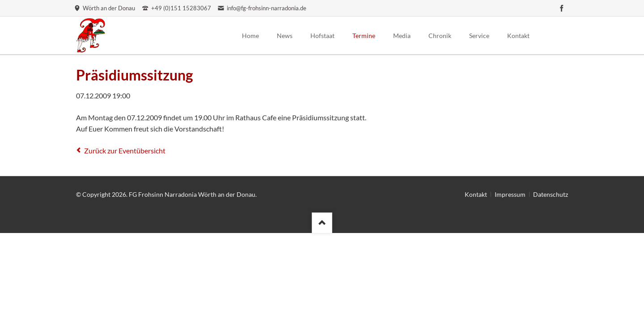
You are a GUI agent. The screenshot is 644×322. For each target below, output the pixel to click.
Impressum (510, 194)
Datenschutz (551, 194)
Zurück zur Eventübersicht (125, 150)
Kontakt (476, 194)
